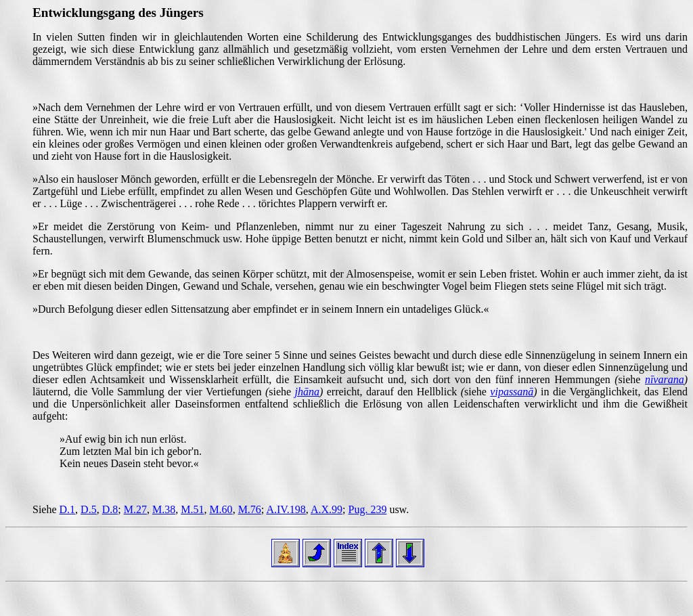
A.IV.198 (286, 509)
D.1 (68, 509)
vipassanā (512, 392)
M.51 (192, 509)
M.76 (250, 509)
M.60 (221, 509)
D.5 (89, 509)
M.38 (164, 509)
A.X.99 (327, 509)
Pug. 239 (367, 509)
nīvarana (665, 379)
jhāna (307, 392)
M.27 (135, 509)
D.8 (110, 509)
